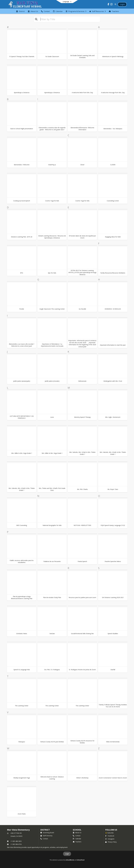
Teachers (77, 842)
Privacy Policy (111, 842)
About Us (77, 833)
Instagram (110, 839)
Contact (44, 839)
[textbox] (69, 19)
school (77, 830)
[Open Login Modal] (122, 4)
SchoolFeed (81, 860)
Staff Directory (46, 836)
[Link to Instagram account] (111, 5)
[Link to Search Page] (115, 4)
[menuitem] (20, 11)
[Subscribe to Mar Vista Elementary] (109, 833)
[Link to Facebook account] (108, 5)
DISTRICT (45, 830)
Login (67, 854)
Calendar (77, 839)
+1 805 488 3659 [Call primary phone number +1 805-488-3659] (16, 841)
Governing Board (47, 833)
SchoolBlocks (70, 860)
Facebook (110, 836)
